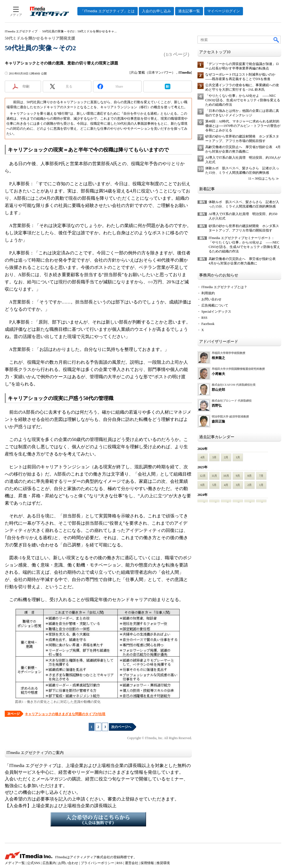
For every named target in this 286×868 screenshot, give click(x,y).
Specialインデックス (216, 312)
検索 (277, 40)
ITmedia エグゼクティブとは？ (224, 287)
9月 (238, 476)
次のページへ (121, 727)
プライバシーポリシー (97, 863)
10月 (226, 476)
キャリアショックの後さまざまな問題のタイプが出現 (65, 714)
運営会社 (132, 863)
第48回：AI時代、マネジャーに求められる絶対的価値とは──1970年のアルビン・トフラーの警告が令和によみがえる (243, 126)
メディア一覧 (15, 863)
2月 (226, 457)
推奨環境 (163, 863)
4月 (203, 457)
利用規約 (208, 293)
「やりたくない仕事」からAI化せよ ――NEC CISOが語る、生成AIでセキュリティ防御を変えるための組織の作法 (243, 100)
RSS (204, 318)
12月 (203, 476)
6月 (203, 485)
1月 (238, 457)
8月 (250, 476)
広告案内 (49, 863)
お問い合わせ (211, 299)
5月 (214, 485)
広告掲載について (215, 305)
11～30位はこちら (261, 179)
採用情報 (147, 863)
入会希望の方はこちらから (98, 819)
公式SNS (34, 863)
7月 (261, 476)
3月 (214, 457)
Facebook (208, 324)
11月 (214, 476)
